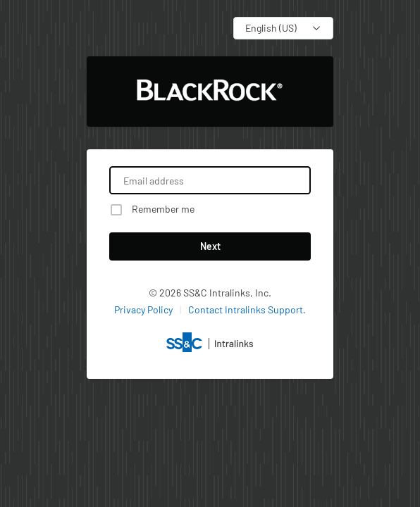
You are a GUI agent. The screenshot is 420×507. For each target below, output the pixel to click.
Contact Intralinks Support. (247, 309)
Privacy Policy (143, 309)
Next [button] (210, 246)
